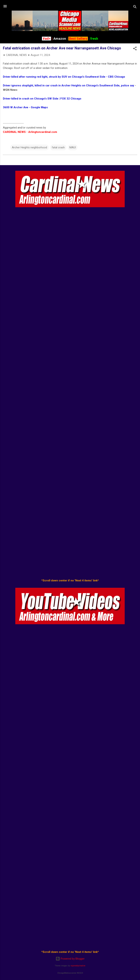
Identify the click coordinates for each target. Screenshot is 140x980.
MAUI (73, 147)
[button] (135, 49)
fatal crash (58, 147)
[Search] (135, 7)
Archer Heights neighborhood (29, 147)
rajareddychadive (78, 966)
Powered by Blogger (70, 959)
